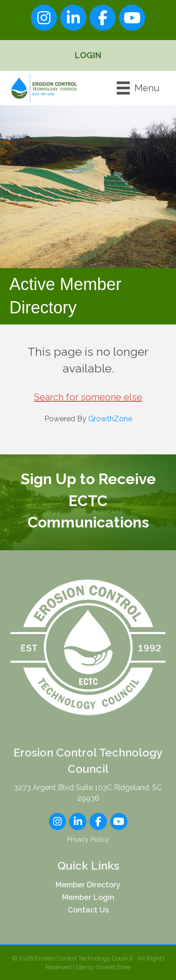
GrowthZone (110, 419)
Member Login (88, 897)
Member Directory (88, 885)
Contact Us (88, 910)
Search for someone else (88, 397)
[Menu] (138, 88)
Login (88, 55)
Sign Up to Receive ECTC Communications (88, 500)
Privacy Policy (88, 839)
